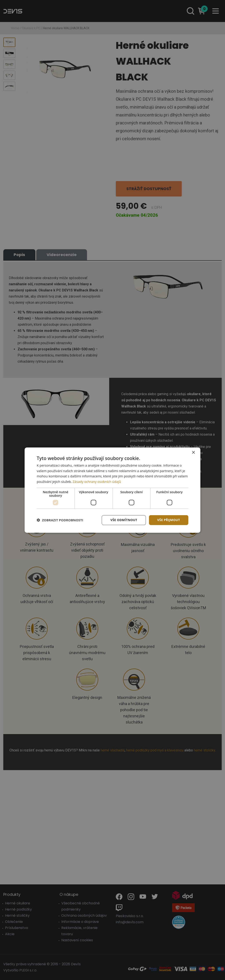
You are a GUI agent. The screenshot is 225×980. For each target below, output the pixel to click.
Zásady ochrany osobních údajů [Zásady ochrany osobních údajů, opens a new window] (97, 482)
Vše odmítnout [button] (124, 520)
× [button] (193, 452)
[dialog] (112, 490)
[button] (60, 520)
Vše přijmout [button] (169, 520)
